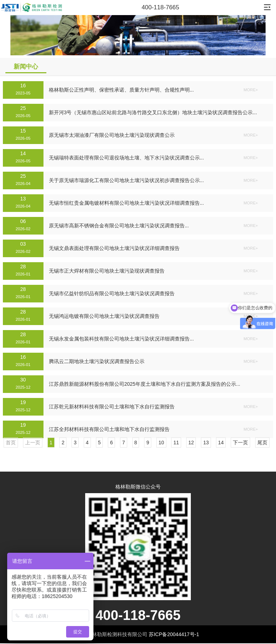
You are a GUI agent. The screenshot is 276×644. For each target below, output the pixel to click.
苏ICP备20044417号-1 (174, 634)
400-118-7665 (160, 7)
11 (176, 443)
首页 (11, 443)
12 (191, 443)
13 (206, 443)
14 (221, 443)
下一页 (240, 443)
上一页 (33, 443)
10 (161, 443)
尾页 (262, 443)
